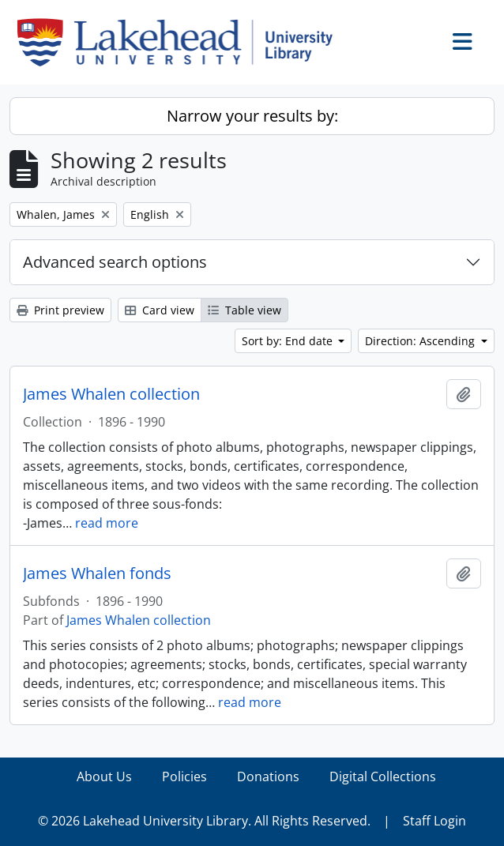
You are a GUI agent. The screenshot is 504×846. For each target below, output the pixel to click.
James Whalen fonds (97, 573)
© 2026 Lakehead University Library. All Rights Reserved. (204, 821)
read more (107, 523)
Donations (268, 776)
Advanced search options (115, 262)
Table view (244, 310)
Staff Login (434, 821)
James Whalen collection (111, 394)
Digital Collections (383, 776)
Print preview (60, 310)
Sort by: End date (289, 341)
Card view (160, 310)
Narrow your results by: (252, 116)
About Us (104, 776)
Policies (184, 776)
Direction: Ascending (421, 341)
